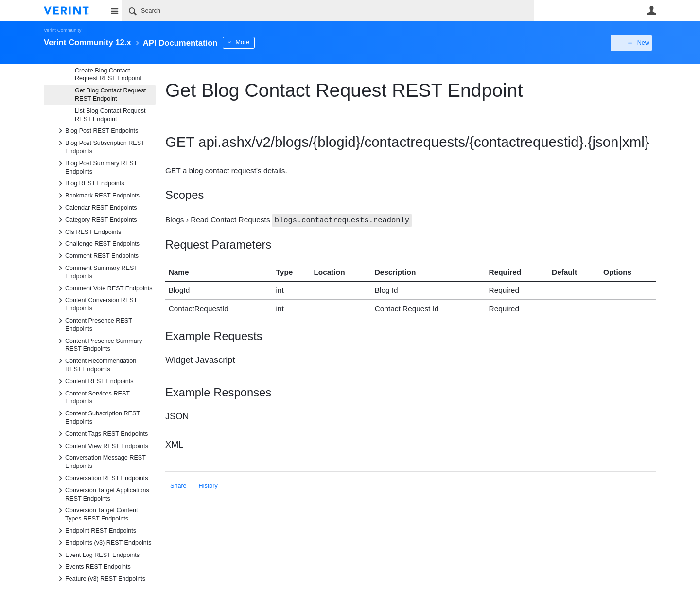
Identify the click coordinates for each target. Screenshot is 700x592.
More (257, 42)
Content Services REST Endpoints (93, 397)
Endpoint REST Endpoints (96, 531)
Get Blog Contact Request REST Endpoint (110, 95)
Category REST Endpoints (96, 220)
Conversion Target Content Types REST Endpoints (97, 514)
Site (114, 11)
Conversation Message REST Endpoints (101, 461)
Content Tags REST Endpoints (102, 434)
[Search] (328, 11)
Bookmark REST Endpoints (97, 196)
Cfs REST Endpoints (88, 232)
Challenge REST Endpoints (97, 244)
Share (178, 485)
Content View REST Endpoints (102, 446)
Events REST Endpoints (93, 567)
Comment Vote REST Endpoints (104, 288)
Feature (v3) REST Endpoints (100, 579)
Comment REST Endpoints (97, 256)
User (651, 10)
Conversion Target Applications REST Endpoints (102, 494)
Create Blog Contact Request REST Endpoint (108, 75)
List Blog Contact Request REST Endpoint (110, 115)
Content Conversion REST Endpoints (96, 304)
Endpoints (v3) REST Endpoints (104, 543)
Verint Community (62, 30)
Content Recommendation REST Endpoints (96, 364)
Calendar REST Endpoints (96, 208)
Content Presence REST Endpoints (94, 324)
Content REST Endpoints (94, 381)
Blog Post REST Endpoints (97, 131)
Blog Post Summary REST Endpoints (96, 167)
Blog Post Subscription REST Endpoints (100, 146)
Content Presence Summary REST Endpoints (99, 344)
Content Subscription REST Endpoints (98, 417)
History (208, 485)
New (634, 43)
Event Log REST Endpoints (97, 555)
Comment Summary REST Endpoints (96, 271)
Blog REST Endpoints (90, 183)
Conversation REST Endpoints (102, 478)
